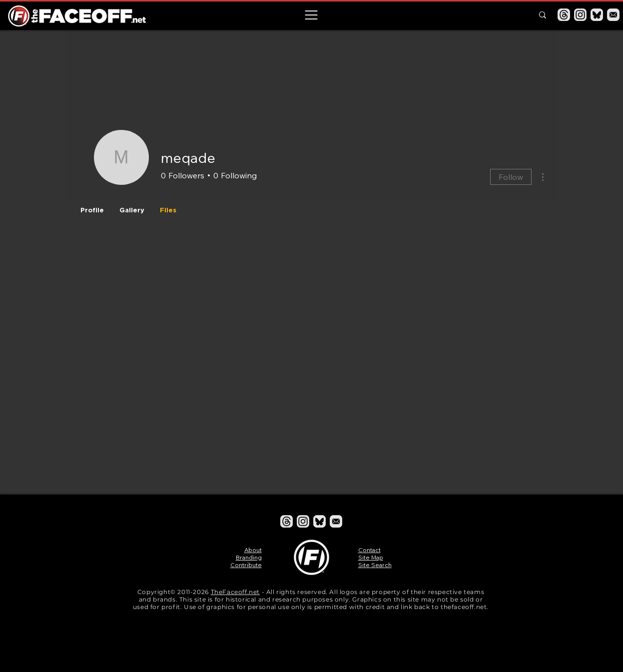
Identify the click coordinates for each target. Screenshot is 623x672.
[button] (311, 15)
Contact (369, 550)
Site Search (375, 565)
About (253, 550)
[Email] (613, 15)
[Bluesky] (597, 15)
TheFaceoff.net (235, 592)
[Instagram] (580, 15)
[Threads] (564, 15)
